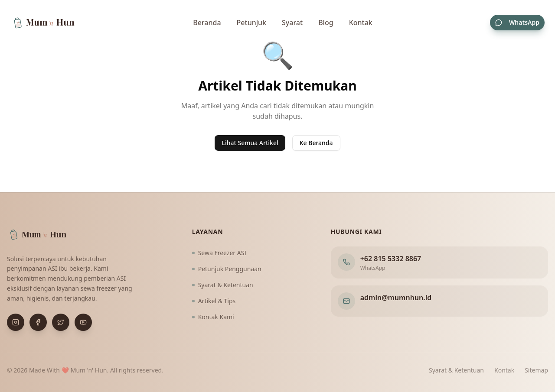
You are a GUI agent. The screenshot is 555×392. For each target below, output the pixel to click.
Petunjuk (251, 23)
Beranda (207, 23)
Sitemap (536, 370)
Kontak (361, 23)
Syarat (292, 23)
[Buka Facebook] (38, 322)
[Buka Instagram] (16, 322)
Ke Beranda (316, 143)
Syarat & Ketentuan (223, 285)
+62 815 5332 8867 (391, 259)
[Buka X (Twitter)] (61, 322)
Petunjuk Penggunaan (227, 269)
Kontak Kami (213, 317)
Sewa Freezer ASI (219, 253)
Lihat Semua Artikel (250, 143)
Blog (326, 23)
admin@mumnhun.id (396, 298)
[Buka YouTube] (83, 322)
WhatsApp (517, 22)
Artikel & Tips (214, 301)
